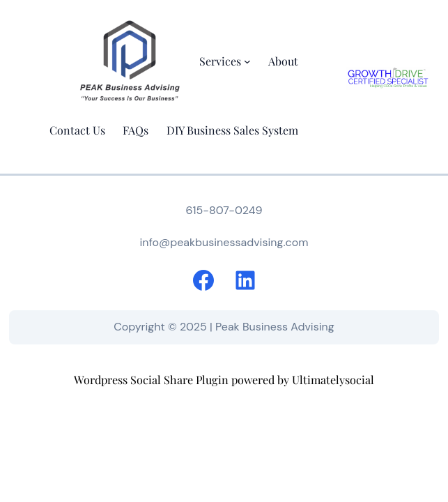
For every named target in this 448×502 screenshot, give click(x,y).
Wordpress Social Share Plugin (153, 379)
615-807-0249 (224, 210)
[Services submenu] (247, 61)
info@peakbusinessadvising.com (224, 242)
